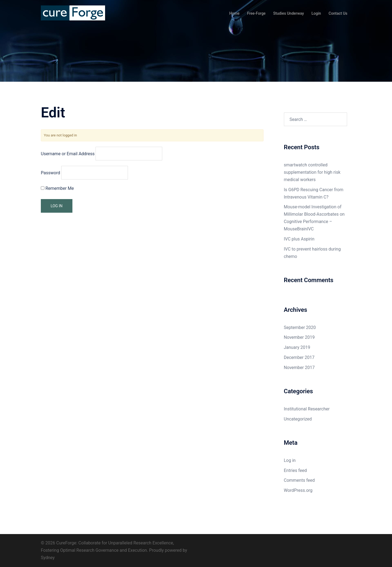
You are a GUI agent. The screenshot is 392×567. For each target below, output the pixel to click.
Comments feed (299, 480)
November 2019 (299, 337)
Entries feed (295, 470)
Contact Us (338, 13)
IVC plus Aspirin (299, 239)
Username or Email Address (68, 154)
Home (234, 13)
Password (50, 173)
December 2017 (299, 357)
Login (316, 13)
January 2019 (297, 347)
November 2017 (299, 368)
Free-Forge (256, 13)
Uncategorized (298, 419)
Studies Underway (289, 13)
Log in (290, 460)
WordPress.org (298, 490)
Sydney (48, 558)
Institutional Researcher (307, 409)
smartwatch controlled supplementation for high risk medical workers (312, 172)
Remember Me (57, 188)
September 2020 (300, 327)
